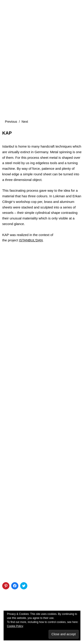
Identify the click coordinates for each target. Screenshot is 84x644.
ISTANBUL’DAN (31, 240)
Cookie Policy (15, 626)
